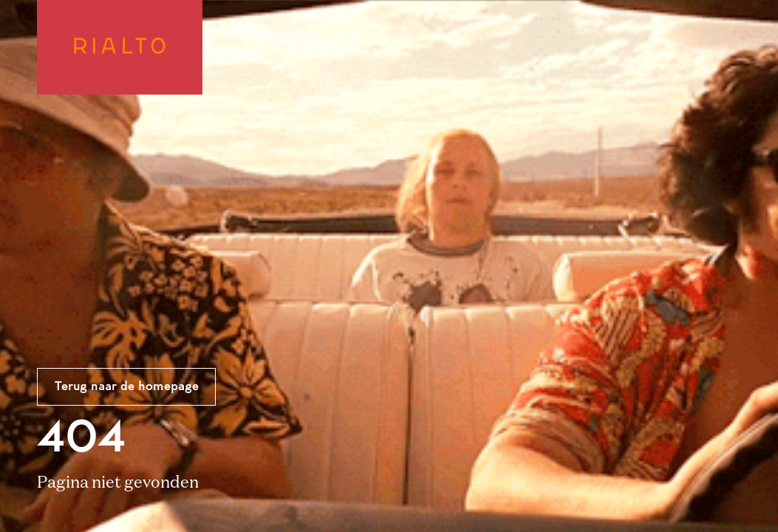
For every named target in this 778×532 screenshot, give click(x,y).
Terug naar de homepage (127, 387)
